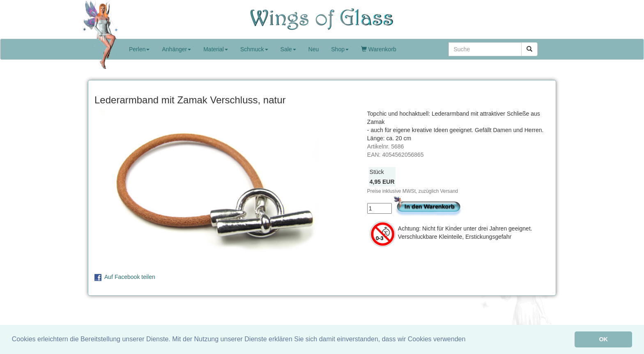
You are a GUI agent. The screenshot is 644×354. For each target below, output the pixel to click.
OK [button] (603, 339)
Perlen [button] (139, 49)
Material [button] (216, 49)
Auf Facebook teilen (130, 277)
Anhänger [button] (176, 49)
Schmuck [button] (254, 49)
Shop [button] (340, 49)
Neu (314, 49)
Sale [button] (288, 49)
